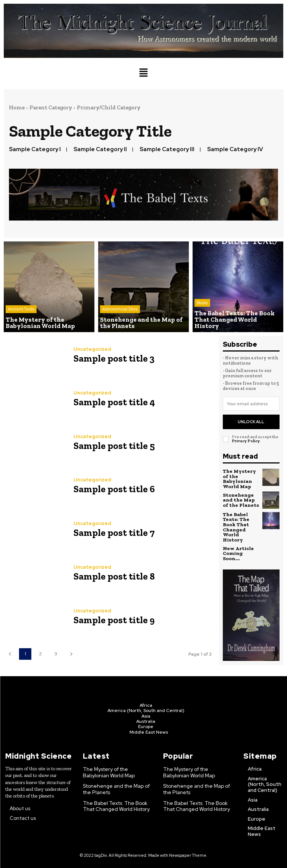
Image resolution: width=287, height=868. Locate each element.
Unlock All (251, 422)
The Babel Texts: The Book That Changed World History (241, 523)
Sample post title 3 (113, 358)
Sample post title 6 (113, 489)
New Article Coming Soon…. (238, 545)
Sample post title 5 (113, 445)
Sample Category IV (235, 149)
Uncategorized (92, 349)
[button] (143, 74)
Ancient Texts (21, 310)
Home (17, 107)
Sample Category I (35, 149)
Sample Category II (100, 149)
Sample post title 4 (113, 402)
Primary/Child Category (109, 107)
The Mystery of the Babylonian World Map (238, 478)
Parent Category (51, 107)
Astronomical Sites (120, 310)
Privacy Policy (246, 441)
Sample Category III (167, 149)
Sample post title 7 (113, 533)
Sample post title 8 (113, 576)
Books (202, 310)
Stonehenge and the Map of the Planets (241, 499)
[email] (251, 404)
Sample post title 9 (113, 620)
